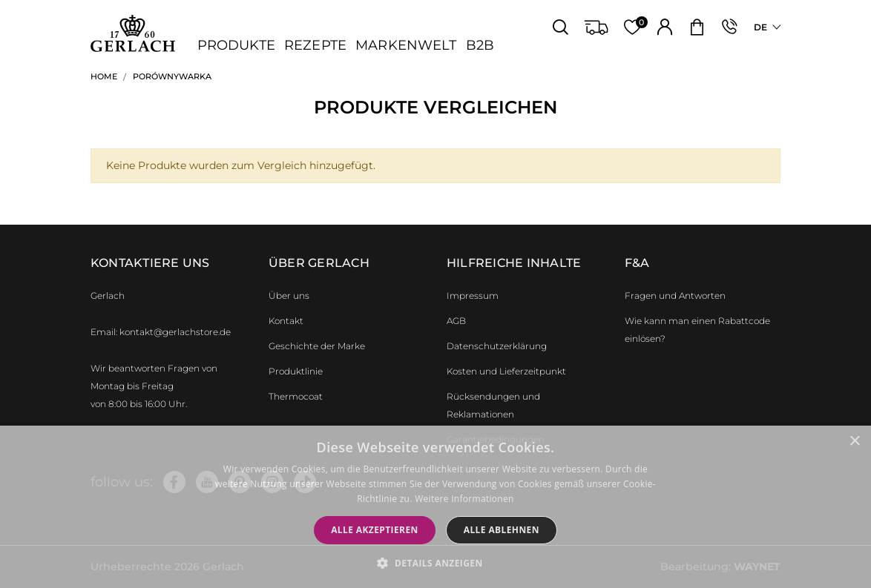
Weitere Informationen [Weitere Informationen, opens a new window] (464, 499)
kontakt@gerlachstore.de (175, 332)
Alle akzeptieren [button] (375, 530)
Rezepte (315, 45)
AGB (456, 321)
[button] (435, 563)
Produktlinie (296, 371)
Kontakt (286, 321)
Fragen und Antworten (675, 295)
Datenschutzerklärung (497, 346)
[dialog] (435, 507)
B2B (480, 45)
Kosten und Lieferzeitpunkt (506, 371)
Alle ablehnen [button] (502, 530)
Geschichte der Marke (317, 346)
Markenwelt (406, 45)
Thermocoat (296, 396)
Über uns (289, 295)
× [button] (854, 442)
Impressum (473, 295)
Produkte (236, 45)
